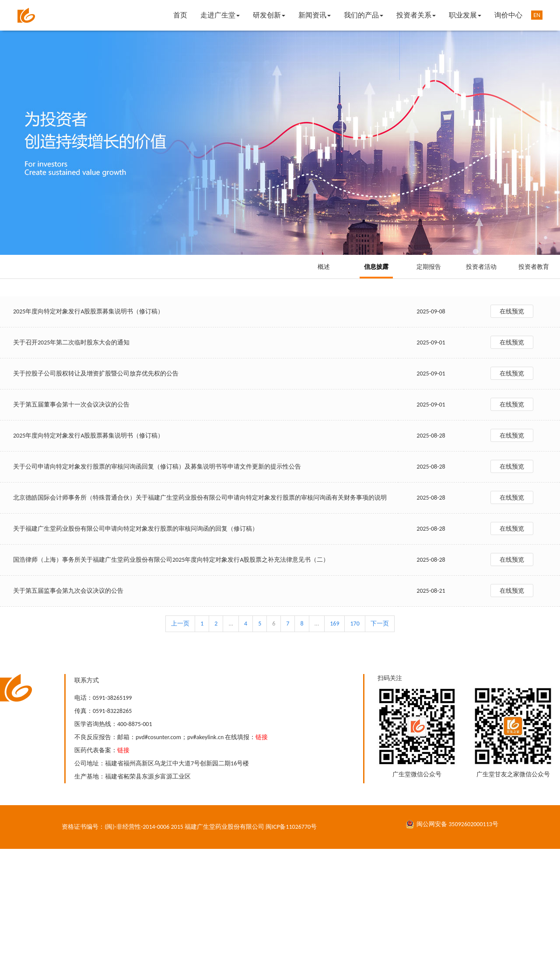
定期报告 (429, 267)
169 (334, 624)
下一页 (380, 624)
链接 (262, 737)
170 (355, 624)
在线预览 (512, 311)
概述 (324, 267)
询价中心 (508, 15)
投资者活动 (481, 267)
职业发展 (465, 15)
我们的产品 (364, 15)
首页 (180, 15)
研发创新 (269, 15)
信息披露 (376, 267)
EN (537, 15)
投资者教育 (534, 267)
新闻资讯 (315, 15)
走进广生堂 (220, 15)
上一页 (180, 624)
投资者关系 (416, 15)
